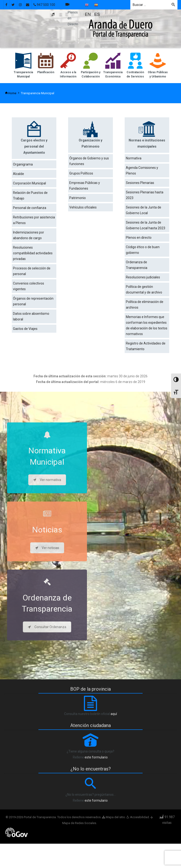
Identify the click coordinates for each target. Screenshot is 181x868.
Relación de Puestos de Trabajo (30, 196)
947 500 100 (44, 5)
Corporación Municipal (29, 183)
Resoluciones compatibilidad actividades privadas (33, 253)
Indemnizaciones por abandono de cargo (29, 235)
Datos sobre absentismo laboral (31, 316)
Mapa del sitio (114, 817)
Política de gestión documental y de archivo (144, 289)
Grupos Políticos (81, 173)
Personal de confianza (30, 208)
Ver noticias (47, 548)
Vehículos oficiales (83, 207)
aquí (114, 714)
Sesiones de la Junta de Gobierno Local (144, 210)
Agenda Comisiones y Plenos (142, 170)
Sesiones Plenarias (140, 183)
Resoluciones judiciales (143, 277)
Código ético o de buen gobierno (143, 250)
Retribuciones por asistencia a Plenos (34, 220)
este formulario (96, 757)
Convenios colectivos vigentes (29, 286)
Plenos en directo (139, 238)
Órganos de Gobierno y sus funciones (89, 161)
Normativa (134, 158)
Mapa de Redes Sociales (79, 823)
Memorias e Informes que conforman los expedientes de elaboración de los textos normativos (147, 325)
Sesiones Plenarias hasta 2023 (145, 195)
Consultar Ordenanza (47, 627)
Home (10, 93)
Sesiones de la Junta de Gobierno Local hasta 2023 (146, 225)
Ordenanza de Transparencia (137, 265)
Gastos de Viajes (25, 329)
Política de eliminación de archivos (145, 305)
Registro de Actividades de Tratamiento (146, 346)
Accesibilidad (138, 817)
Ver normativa (47, 480)
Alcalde (19, 174)
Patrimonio (78, 198)
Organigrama (23, 164)
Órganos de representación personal (33, 301)
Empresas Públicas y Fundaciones (85, 186)
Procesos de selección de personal (32, 271)
